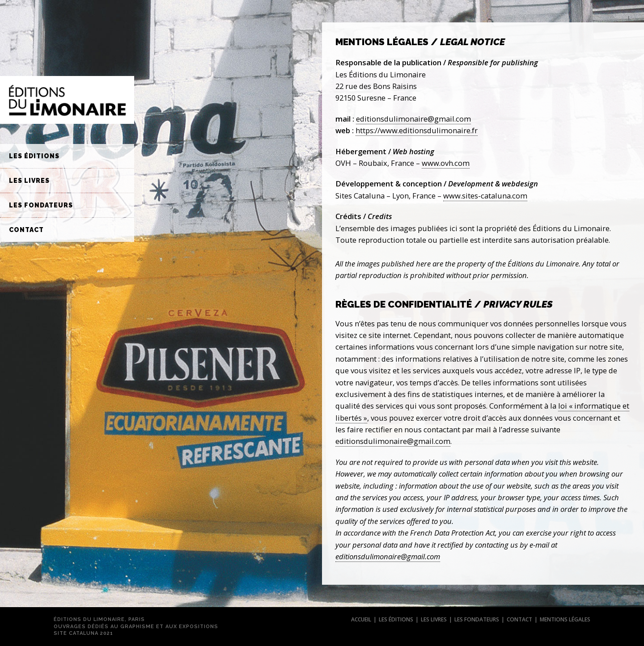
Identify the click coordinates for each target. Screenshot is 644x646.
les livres (434, 619)
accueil (361, 619)
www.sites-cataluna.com (485, 196)
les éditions (396, 619)
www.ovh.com (446, 163)
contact (519, 619)
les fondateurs (477, 619)
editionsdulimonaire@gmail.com (413, 119)
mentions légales (565, 619)
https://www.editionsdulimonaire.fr (417, 130)
